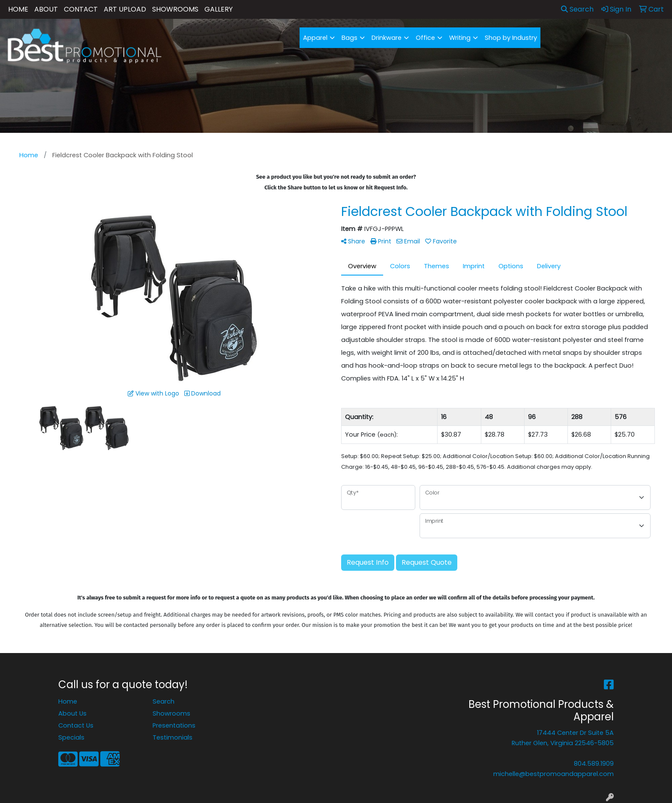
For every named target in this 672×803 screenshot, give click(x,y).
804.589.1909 (594, 764)
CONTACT (81, 9)
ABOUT (46, 9)
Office (425, 38)
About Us (72, 713)
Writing (460, 38)
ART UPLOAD (125, 9)
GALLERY (219, 9)
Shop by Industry (511, 38)
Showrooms (171, 713)
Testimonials (172, 737)
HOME (18, 9)
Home (68, 701)
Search (577, 9)
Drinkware (387, 38)
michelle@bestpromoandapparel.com (553, 774)
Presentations (174, 725)
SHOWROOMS (175, 9)
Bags (349, 38)
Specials (71, 737)
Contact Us (76, 725)
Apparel (315, 38)
